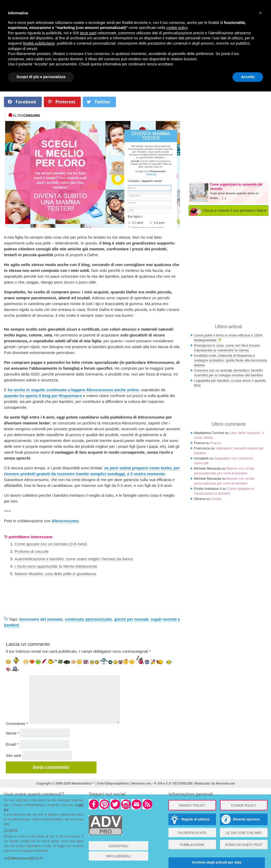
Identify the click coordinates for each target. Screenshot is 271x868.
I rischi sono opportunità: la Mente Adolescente (56, 566)
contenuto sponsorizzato (88, 619)
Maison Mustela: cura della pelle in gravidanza (56, 574)
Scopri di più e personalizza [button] (41, 77)
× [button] (260, 13)
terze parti (88, 33)
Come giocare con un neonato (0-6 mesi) (51, 544)
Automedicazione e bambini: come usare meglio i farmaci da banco (74, 559)
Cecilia (216, 499)
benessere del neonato (41, 619)
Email (12, 744)
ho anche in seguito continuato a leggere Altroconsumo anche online (73, 390)
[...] (224, 198)
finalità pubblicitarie (39, 43)
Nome (12, 733)
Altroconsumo (65, 521)
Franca (215, 443)
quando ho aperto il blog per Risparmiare (43, 396)
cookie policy (177, 28)
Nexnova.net (225, 783)
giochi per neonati (131, 619)
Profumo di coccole (32, 551)
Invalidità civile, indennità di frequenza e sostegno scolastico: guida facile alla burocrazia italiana (230, 360)
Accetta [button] (248, 77)
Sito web (14, 755)
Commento (17, 724)
